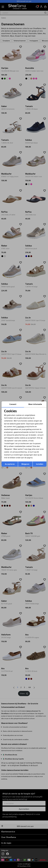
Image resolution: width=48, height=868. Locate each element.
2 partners (20, 426)
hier (30, 449)
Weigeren (25, 464)
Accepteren (10, 464)
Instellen (40, 464)
